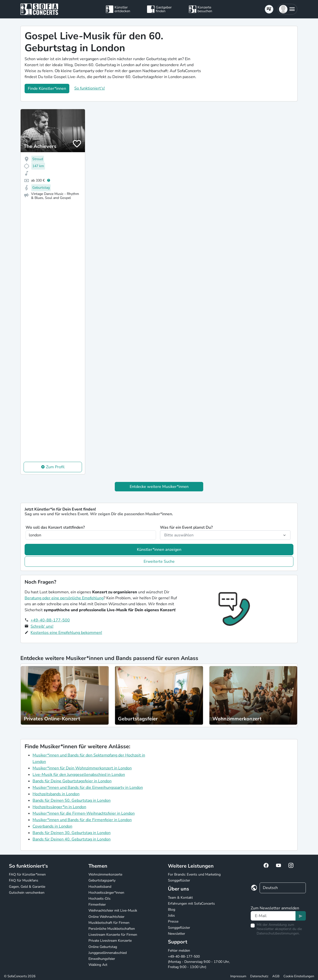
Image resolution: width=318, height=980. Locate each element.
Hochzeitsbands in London (56, 794)
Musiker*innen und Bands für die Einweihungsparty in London (88, 788)
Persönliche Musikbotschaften (112, 929)
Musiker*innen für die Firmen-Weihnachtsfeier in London (84, 813)
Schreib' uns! (42, 626)
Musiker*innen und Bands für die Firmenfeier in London (82, 820)
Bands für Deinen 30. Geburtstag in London (72, 833)
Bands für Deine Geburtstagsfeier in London (72, 781)
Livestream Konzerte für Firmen (113, 935)
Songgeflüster (179, 880)
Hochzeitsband (100, 887)
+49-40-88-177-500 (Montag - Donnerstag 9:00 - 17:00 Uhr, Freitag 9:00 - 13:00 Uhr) (199, 962)
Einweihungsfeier (102, 959)
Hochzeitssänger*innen (106, 893)
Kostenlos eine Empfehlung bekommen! (66, 633)
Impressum (238, 976)
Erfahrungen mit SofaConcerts (191, 904)
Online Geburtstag (103, 947)
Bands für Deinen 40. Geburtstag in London (72, 839)
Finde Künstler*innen (47, 89)
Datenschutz (259, 976)
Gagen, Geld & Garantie (27, 887)
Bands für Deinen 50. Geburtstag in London (72, 800)
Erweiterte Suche (159, 561)
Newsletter (177, 934)
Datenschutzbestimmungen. (278, 933)
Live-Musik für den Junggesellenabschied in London (79, 775)
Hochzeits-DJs (99, 899)
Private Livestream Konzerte (110, 941)
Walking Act (98, 965)
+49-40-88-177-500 (50, 620)
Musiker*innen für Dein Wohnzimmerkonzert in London (82, 768)
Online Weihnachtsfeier (106, 917)
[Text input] (273, 916)
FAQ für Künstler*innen (27, 874)
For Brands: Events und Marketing (194, 874)
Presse (173, 921)
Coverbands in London (52, 826)
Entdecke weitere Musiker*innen (159, 487)
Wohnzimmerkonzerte (105, 874)
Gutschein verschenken (27, 893)
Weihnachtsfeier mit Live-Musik (113, 910)
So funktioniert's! (90, 88)
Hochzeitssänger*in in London (59, 807)
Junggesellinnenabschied (108, 953)
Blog (172, 910)
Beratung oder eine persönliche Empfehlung (64, 598)
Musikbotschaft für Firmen (109, 923)
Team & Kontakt (180, 898)
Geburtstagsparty (102, 880)
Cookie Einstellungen (299, 976)
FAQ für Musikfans (24, 880)
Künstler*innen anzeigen (159, 550)
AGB (276, 976)
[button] (287, 9)
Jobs (171, 915)
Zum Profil (55, 467)
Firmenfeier (97, 905)
